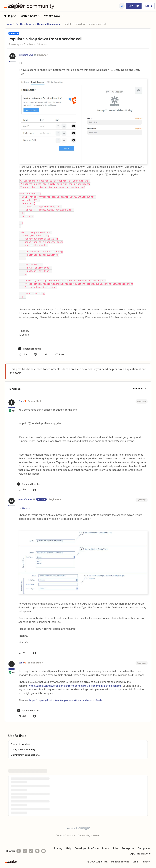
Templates (144, 848)
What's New (54, 16)
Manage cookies (120, 862)
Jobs (115, 848)
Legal (135, 862)
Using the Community (23, 749)
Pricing (58, 848)
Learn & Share (30, 16)
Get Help (9, 16)
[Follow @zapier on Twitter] (37, 851)
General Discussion (48, 24)
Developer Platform (87, 848)
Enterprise (128, 848)
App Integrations (140, 854)
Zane (21, 401)
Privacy (146, 862)
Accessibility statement (89, 835)
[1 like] (29, 349)
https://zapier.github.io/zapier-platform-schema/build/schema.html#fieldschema (75, 686)
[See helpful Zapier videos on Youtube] (43, 851)
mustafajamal (26, 55)
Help (69, 848)
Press (106, 848)
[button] (134, 6)
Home (9, 24)
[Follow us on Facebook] (19, 851)
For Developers (25, 24)
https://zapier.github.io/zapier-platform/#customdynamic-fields (66, 700)
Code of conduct (20, 744)
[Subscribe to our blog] (31, 851)
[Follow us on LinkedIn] (25, 851)
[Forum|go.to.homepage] (30, 6)
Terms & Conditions (65, 835)
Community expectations (25, 755)
